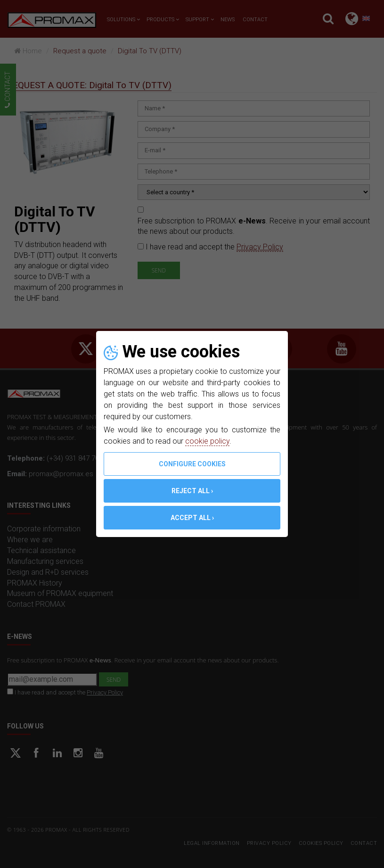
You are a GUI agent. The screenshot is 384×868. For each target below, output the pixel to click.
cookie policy (207, 441)
